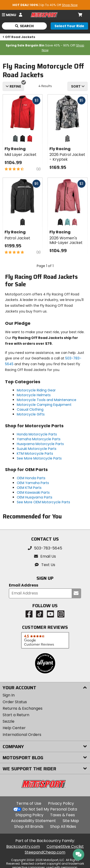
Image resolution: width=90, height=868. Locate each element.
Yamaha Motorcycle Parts (39, 439)
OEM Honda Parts (31, 478)
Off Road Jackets (19, 37)
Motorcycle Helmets (34, 395)
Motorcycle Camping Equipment (44, 405)
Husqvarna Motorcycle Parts (40, 444)
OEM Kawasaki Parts (33, 492)
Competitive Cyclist (65, 846)
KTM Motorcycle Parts (35, 453)
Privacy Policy (61, 803)
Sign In (9, 695)
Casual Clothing (30, 409)
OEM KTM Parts (29, 488)
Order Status (15, 702)
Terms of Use (29, 803)
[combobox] (78, 86)
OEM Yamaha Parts (33, 483)
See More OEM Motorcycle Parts (43, 502)
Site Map (71, 821)
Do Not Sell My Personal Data (50, 809)
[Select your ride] (69, 26)
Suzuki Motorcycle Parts (37, 449)
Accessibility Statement (33, 821)
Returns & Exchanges (23, 708)
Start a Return (16, 715)
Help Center (14, 728)
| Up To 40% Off (45, 5)
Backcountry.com (23, 846)
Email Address (24, 585)
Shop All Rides (63, 827)
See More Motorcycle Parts (39, 458)
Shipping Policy (29, 815)
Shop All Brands (29, 827)
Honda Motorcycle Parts (37, 434)
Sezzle (9, 721)
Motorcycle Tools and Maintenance (47, 400)
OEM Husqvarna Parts (35, 497)
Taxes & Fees (63, 815)
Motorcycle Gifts (31, 414)
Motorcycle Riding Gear (36, 390)
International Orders (22, 735)
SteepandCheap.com (45, 852)
